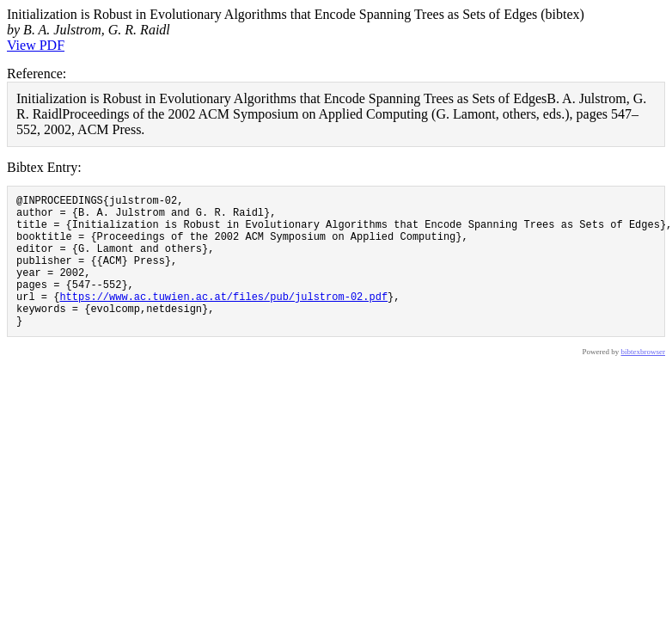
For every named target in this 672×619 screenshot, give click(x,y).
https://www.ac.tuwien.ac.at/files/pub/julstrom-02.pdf (223, 319)
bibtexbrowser (644, 380)
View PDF (36, 45)
